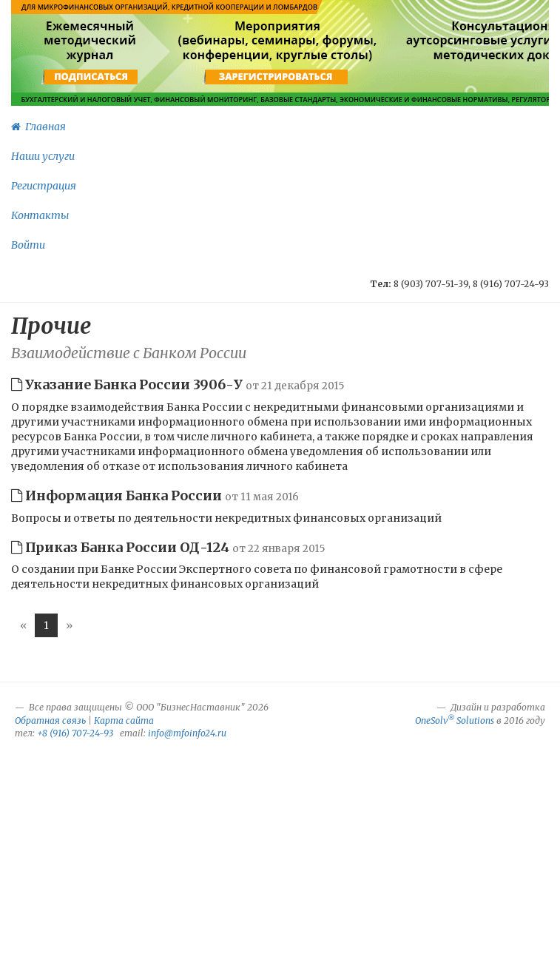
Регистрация (44, 186)
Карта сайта (124, 720)
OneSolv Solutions (455, 720)
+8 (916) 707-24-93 (75, 733)
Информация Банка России (155, 495)
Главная (38, 127)
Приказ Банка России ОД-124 (168, 547)
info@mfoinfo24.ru (187, 733)
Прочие (51, 326)
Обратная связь (50, 720)
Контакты (40, 215)
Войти (28, 245)
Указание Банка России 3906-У (178, 384)
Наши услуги (43, 156)
